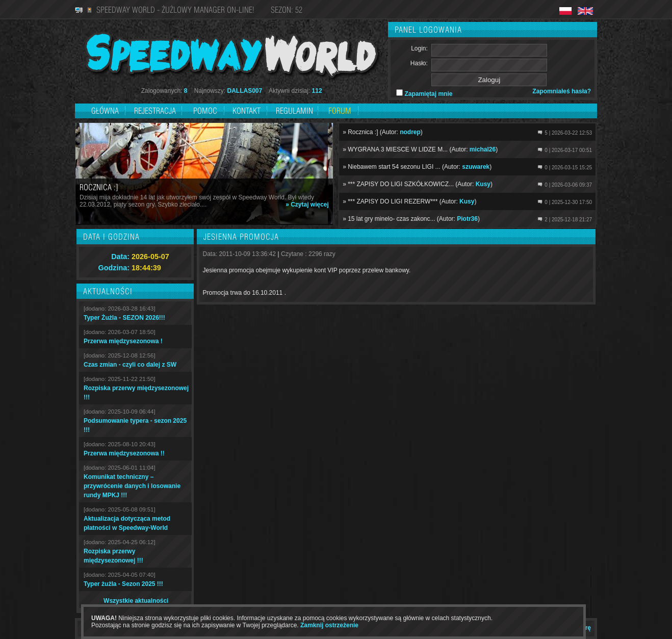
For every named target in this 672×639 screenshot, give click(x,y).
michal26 (483, 149)
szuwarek (476, 167)
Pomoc (205, 111)
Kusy (483, 184)
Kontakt (247, 111)
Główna (105, 111)
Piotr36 (467, 219)
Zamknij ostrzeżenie (329, 625)
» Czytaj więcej (307, 205)
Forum (340, 111)
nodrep (410, 132)
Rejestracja (156, 111)
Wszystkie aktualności (136, 601)
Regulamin (294, 111)
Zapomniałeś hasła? (562, 91)
